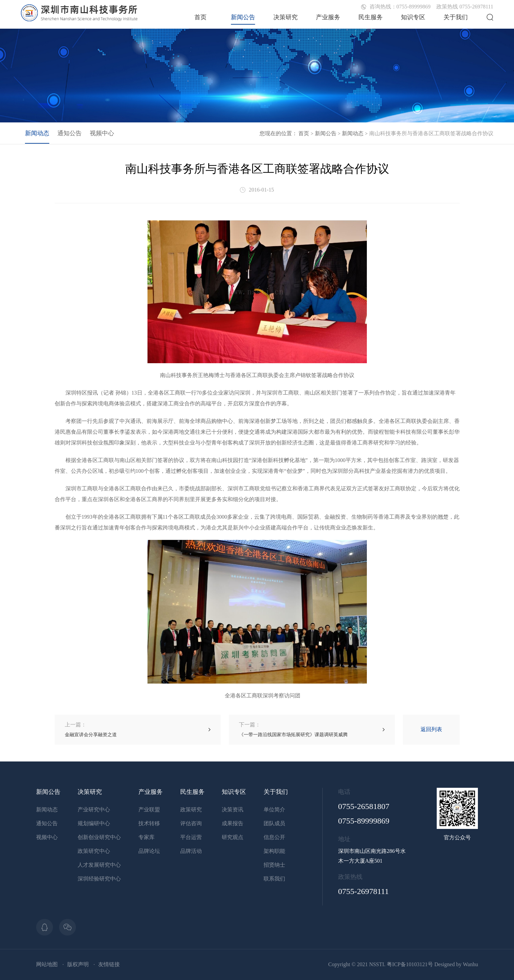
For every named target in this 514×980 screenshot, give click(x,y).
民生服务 (371, 17)
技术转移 (149, 823)
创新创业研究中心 (99, 837)
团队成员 (274, 823)
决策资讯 (233, 810)
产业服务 (328, 17)
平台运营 (191, 837)
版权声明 (78, 964)
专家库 (146, 837)
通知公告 (70, 133)
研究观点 (233, 837)
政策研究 (191, 810)
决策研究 (286, 17)
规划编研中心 (94, 823)
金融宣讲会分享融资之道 (91, 729)
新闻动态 (353, 133)
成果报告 (233, 823)
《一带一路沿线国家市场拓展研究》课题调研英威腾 (293, 729)
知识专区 (413, 17)
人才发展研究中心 (99, 865)
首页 (200, 17)
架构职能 (274, 851)
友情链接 (109, 964)
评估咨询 (191, 823)
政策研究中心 (94, 851)
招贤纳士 (274, 865)
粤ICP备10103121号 (410, 964)
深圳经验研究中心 (99, 879)
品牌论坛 (149, 851)
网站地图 (47, 964)
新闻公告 (243, 17)
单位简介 (274, 810)
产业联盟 (149, 810)
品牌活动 (191, 851)
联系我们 (274, 879)
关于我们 (456, 17)
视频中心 (102, 133)
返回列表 (431, 729)
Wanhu (470, 964)
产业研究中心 (94, 810)
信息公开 (274, 837)
